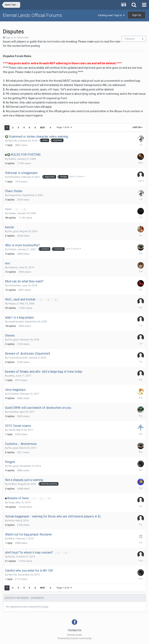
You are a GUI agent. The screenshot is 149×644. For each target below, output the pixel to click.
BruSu (12, 557)
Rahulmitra (14, 177)
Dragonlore (15, 195)
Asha (11, 520)
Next (43, 128)
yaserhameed (16, 322)
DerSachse (14, 285)
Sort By (138, 127)
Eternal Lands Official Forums (32, 15)
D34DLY (13, 484)
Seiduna (13, 267)
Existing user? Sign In (111, 15)
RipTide (13, 141)
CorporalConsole (18, 358)
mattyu (12, 213)
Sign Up (137, 15)
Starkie (12, 249)
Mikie (11, 539)
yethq (11, 376)
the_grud (13, 231)
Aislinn (12, 159)
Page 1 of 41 (64, 127)
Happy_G (13, 303)
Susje (11, 502)
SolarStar (13, 394)
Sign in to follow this (17, 38)
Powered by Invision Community (74, 638)
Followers (130, 39)
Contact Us (75, 630)
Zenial (12, 430)
